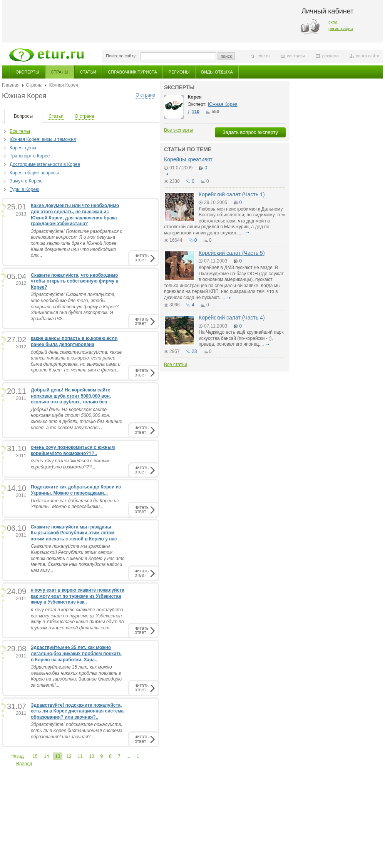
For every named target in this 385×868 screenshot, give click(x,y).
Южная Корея (223, 104)
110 (196, 112)
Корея (195, 97)
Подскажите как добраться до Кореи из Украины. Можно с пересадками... (76, 490)
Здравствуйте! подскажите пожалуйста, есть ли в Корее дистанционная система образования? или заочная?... (77, 730)
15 (35, 756)
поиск (226, 56)
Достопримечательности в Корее (45, 164)
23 (194, 351)
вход (333, 22)
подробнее (166, 174)
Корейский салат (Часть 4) (232, 318)
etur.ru (264, 56)
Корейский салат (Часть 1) (232, 194)
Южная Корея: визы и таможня (43, 139)
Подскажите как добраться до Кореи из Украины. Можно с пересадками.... (75, 504)
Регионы (179, 72)
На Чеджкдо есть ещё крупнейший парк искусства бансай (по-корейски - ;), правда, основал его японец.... (241, 338)
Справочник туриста (132, 72)
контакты (296, 56)
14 (46, 756)
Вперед (24, 764)
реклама (331, 56)
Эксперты (28, 72)
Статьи (88, 72)
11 (80, 756)
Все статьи (176, 365)
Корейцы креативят (188, 159)
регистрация (341, 28)
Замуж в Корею (26, 181)
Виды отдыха (217, 72)
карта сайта (368, 56)
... (129, 756)
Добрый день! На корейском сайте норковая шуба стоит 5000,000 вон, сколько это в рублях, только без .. (71, 396)
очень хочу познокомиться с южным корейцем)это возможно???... (70, 464)
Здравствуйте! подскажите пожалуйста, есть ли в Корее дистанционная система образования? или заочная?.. (77, 711)
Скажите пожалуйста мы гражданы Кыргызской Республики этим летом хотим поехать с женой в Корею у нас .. (76, 533)
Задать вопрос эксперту (250, 132)
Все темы (20, 131)
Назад (17, 756)
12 (69, 756)
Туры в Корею (24, 189)
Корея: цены (23, 148)
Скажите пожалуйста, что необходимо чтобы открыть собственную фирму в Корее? (75, 281)
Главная (11, 85)
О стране (145, 95)
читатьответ (142, 258)
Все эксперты (178, 130)
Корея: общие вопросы (34, 173)
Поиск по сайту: (121, 56)
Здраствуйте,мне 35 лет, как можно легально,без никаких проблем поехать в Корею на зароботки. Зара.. (76, 653)
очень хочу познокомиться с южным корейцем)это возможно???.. (73, 450)
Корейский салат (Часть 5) (232, 253)
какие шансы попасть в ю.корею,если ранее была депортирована (74, 341)
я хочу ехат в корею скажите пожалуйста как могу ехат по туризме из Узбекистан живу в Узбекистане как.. (78, 596)
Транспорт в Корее (30, 156)
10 (91, 756)
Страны (60, 72)
